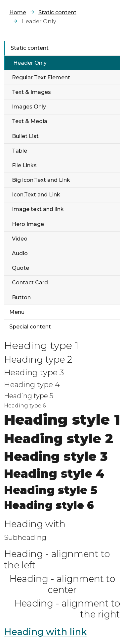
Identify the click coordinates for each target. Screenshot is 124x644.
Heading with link (45, 632)
